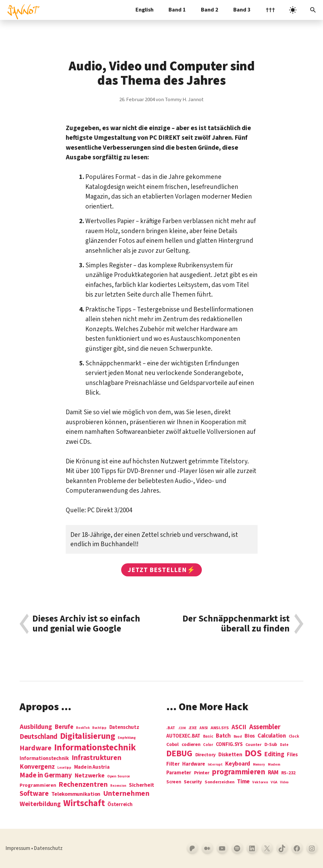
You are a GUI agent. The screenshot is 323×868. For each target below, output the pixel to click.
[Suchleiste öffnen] (313, 10)
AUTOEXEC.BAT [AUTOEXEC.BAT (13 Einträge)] (183, 736)
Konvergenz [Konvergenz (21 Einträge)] (37, 767)
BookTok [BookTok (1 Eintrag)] (83, 728)
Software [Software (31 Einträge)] (34, 793)
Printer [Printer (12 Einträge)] (202, 773)
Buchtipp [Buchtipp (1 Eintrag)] (99, 728)
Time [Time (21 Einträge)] (243, 782)
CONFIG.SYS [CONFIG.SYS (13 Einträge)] (229, 745)
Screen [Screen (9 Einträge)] (174, 782)
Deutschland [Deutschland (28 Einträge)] (38, 737)
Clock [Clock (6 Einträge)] (294, 737)
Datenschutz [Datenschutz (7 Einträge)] (124, 727)
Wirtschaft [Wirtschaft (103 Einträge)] (84, 804)
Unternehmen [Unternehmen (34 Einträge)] (126, 793)
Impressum (18, 848)
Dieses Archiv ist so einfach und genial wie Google (86, 624)
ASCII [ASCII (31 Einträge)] (239, 727)
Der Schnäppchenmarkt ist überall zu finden (236, 624)
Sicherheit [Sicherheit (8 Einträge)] (142, 785)
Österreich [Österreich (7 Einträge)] (120, 805)
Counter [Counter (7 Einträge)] (254, 745)
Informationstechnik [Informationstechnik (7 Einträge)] (44, 759)
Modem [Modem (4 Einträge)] (274, 765)
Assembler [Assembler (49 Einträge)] (265, 727)
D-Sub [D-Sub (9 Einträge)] (271, 745)
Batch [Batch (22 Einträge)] (223, 736)
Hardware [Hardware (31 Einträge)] (36, 748)
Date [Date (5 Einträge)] (284, 745)
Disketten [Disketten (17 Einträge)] (230, 755)
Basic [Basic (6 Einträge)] (208, 737)
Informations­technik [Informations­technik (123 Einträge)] (95, 748)
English (145, 10)
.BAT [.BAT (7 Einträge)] (171, 728)
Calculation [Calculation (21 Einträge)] (272, 736)
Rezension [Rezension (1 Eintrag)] (118, 786)
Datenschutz (48, 848)
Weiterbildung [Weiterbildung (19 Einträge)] (40, 804)
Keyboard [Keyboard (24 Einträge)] (238, 764)
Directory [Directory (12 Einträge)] (206, 755)
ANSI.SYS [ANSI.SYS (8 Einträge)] (220, 728)
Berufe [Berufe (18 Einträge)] (64, 727)
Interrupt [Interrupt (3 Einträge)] (215, 765)
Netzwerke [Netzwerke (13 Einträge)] (90, 776)
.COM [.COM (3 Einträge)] (182, 728)
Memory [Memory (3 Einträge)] (259, 765)
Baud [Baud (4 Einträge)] (238, 737)
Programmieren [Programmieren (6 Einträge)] (38, 785)
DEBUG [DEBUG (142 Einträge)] (179, 754)
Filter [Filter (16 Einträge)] (173, 764)
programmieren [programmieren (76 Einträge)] (238, 772)
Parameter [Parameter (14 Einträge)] (179, 773)
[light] (293, 10)
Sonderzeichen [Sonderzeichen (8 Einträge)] (220, 782)
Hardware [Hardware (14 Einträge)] (194, 764)
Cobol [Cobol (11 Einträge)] (173, 745)
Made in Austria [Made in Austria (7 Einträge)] (92, 767)
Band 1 (177, 10)
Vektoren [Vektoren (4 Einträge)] (260, 783)
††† (270, 10)
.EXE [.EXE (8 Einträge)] (193, 728)
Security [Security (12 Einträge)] (193, 782)
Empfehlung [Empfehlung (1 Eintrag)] (127, 738)
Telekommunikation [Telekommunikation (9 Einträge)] (76, 794)
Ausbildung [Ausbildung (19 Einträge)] (36, 727)
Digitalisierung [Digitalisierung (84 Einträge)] (88, 737)
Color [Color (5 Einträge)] (208, 745)
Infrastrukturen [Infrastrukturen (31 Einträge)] (97, 758)
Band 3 (242, 10)
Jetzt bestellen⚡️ (162, 570)
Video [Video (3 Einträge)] (284, 782)
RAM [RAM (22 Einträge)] (273, 773)
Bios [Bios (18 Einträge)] (250, 736)
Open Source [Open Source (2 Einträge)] (119, 777)
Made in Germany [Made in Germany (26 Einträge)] (46, 775)
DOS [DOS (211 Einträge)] (253, 754)
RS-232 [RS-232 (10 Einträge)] (288, 773)
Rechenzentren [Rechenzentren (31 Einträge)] (83, 784)
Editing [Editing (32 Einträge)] (274, 754)
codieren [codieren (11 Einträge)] (191, 745)
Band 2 (210, 10)
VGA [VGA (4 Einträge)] (274, 783)
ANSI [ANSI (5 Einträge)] (204, 728)
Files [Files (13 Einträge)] (292, 755)
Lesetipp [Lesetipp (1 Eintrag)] (64, 768)
